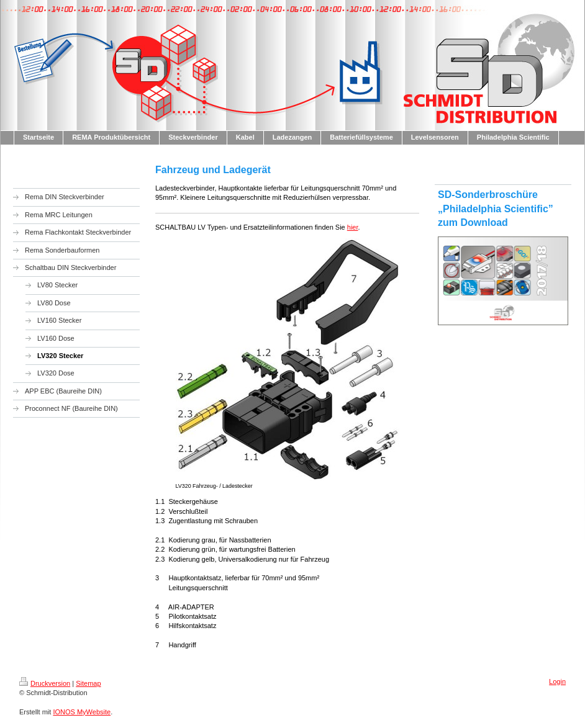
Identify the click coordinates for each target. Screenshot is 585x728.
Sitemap (88, 683)
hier (353, 227)
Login (557, 681)
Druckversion (45, 683)
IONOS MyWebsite (82, 712)
